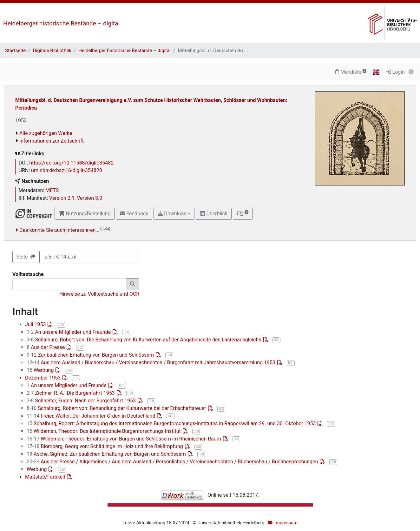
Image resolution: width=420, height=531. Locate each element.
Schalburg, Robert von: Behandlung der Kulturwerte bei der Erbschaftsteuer (117, 408)
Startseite (15, 50)
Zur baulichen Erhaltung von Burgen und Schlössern (91, 355)
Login (395, 72)
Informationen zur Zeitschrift (52, 141)
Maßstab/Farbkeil (46, 477)
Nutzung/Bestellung (85, 214)
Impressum (286, 523)
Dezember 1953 (43, 378)
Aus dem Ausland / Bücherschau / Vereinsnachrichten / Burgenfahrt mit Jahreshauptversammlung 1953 (152, 363)
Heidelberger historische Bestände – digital (61, 23)
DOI (61, 325)
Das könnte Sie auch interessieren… (59, 230)
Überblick (213, 214)
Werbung (41, 370)
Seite (26, 257)
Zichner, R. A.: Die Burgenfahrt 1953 (71, 393)
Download (172, 214)
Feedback (134, 214)
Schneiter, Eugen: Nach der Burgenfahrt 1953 (82, 401)
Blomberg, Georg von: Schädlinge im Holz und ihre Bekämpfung (105, 446)
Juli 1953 (36, 324)
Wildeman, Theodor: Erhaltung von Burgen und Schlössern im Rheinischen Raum (125, 439)
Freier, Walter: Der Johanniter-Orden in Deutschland (92, 416)
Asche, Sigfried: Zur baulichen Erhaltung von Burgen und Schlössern (107, 454)
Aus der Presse (46, 347)
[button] (243, 214)
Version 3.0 (89, 198)
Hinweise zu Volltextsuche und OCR (99, 294)
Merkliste (351, 72)
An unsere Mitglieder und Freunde (69, 332)
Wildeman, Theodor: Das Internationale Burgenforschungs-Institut (104, 431)
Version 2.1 (62, 198)
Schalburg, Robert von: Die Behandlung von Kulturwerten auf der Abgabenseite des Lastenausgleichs (145, 340)
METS (52, 190)
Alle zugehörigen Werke (46, 133)
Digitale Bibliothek (52, 50)
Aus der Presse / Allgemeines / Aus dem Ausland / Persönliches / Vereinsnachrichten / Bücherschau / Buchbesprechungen (173, 462)
